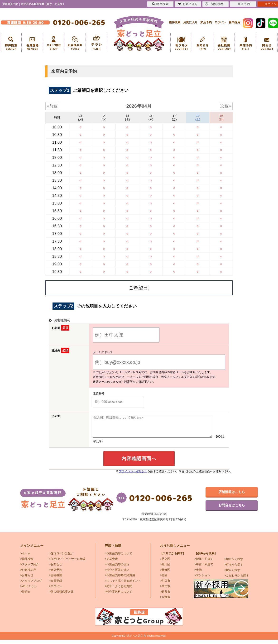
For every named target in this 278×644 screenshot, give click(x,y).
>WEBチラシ (29, 590)
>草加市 (165, 590)
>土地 (198, 574)
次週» (226, 106)
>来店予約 (55, 574)
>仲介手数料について (118, 596)
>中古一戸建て (204, 569)
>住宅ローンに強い (61, 558)
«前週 (52, 106)
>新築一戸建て (204, 563)
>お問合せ (55, 569)
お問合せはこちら (232, 509)
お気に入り (190, 22)
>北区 (164, 580)
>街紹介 (25, 596)
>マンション (202, 580)
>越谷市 (165, 596)
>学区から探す (234, 563)
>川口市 (165, 585)
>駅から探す (232, 574)
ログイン (220, 22)
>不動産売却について (118, 558)
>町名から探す (234, 569)
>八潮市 (165, 601)
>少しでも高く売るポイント (123, 585)
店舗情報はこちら (232, 496)
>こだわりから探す (237, 580)
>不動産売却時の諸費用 (120, 580)
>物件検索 (27, 563)
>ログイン (55, 590)
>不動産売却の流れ (117, 569)
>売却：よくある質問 (118, 590)
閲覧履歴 (214, 4)
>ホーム (25, 558)
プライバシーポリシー (133, 476)
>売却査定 (111, 563)
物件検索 (175, 22)
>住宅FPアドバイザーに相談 (67, 563)
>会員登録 (55, 585)
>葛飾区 (165, 574)
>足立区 (165, 563)
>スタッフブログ (31, 585)
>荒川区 (165, 569)
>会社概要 (55, 580)
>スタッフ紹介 (30, 569)
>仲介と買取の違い (117, 574)
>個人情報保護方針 (61, 596)
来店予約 (206, 22)
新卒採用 (235, 22)
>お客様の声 (28, 574)
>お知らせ (27, 580)
